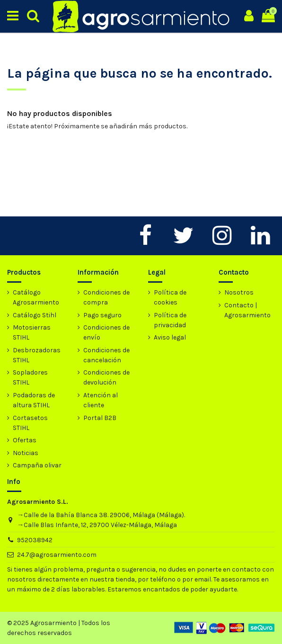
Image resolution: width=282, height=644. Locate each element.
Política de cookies (170, 297)
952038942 (35, 540)
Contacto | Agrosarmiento (247, 310)
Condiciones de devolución (106, 377)
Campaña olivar (37, 465)
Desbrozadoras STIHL (37, 355)
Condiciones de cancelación (106, 355)
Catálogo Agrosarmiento (36, 297)
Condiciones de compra (106, 297)
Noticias (26, 453)
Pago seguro (102, 315)
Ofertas (25, 440)
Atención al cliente (101, 400)
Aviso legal (170, 337)
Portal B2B (100, 418)
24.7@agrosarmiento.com (57, 555)
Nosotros (239, 292)
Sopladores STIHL (30, 377)
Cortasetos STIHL (30, 423)
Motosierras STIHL (32, 332)
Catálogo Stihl (35, 315)
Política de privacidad (170, 320)
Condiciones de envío (106, 332)
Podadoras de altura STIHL (34, 400)
